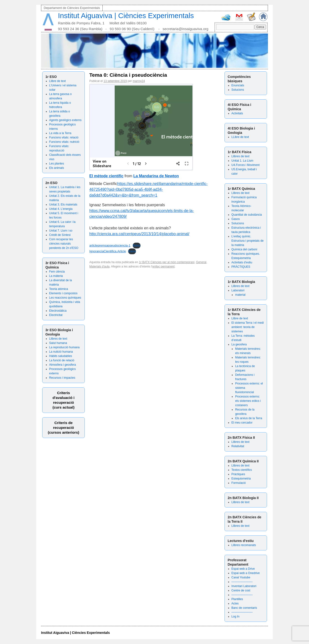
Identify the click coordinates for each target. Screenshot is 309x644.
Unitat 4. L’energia (61, 209)
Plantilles (237, 599)
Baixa (137, 245)
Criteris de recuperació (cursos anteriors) (63, 428)
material (240, 295)
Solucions (238, 90)
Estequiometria (241, 479)
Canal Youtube (241, 577)
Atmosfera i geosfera (63, 365)
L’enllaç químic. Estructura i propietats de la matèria (248, 241)
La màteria (56, 276)
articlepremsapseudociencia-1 (110, 245)
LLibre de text (240, 137)
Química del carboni (244, 249)
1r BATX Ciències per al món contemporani (167, 262)
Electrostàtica (58, 311)
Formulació (239, 483)
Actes (235, 603)
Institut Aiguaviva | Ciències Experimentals (126, 16)
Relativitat (238, 446)
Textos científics (242, 470)
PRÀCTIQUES (241, 267)
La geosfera (239, 344)
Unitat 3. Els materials (63, 205)
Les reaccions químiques (65, 298)
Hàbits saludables (61, 356)
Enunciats (238, 85)
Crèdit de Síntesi (60, 235)
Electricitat (56, 315)
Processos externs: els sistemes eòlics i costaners (248, 401)
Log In (235, 617)
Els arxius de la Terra (249, 418)
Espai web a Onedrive (246, 573)
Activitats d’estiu (242, 262)
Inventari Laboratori (244, 586)
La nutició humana (61, 352)
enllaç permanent (163, 267)
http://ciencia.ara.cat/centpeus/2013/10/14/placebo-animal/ (139, 234)
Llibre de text (58, 81)
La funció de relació (62, 360)
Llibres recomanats (244, 545)
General (201, 262)
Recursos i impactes (62, 378)
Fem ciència (57, 272)
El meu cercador (242, 423)
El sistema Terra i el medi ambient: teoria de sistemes (248, 327)
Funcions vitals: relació (64, 137)
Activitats (237, 113)
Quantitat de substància (247, 215)
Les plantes (57, 164)
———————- (242, 582)
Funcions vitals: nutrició (64, 142)
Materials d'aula (99, 267)
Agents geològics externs (65, 120)
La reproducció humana (64, 347)
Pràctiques (238, 474)
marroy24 (139, 81)
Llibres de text (58, 339)
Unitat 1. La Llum (242, 161)
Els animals (57, 168)
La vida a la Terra (60, 133)
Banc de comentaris (244, 608)
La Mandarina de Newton (156, 176)
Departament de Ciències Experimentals (72, 8)
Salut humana (58, 343)
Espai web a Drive (243, 569)
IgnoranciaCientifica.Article (108, 251)
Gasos (236, 219)
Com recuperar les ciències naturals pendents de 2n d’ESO (64, 244)
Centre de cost (241, 590)
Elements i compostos (63, 293)
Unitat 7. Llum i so (61, 231)
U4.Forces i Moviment (246, 165)
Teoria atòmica (59, 289)
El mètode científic (106, 176)
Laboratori (238, 290)
